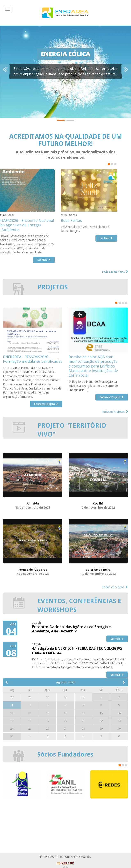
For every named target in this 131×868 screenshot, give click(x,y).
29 (101, 779)
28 (83, 779)
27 (65, 779)
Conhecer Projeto (46, 491)
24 (12, 779)
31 (12, 787)
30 (119, 779)
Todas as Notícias (115, 272)
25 (30, 779)
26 (48, 779)
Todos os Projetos (115, 498)
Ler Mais (117, 686)
